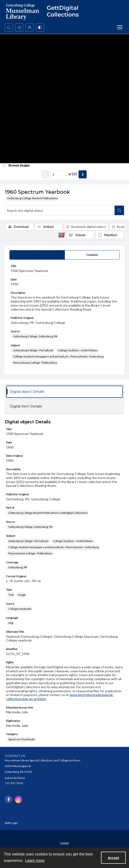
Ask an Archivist (15, 778)
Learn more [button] (35, 861)
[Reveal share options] (19, 27)
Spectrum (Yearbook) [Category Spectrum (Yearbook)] (22, 739)
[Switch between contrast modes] (40, 27)
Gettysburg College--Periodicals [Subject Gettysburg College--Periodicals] (33, 350)
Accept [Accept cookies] (113, 858)
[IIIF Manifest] (109, 235)
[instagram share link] (18, 799)
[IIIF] (62, 235)
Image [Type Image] (22, 595)
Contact (64, 843)
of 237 (73, 174)
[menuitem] (64, 842)
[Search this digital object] (60, 210)
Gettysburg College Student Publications (32, 198)
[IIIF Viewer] (80, 235)
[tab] (37, 255)
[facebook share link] (9, 799)
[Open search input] (9, 27)
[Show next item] (83, 174)
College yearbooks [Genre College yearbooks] (20, 609)
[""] (64, 12)
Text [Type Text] (11, 595)
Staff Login (11, 823)
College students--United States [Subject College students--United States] (78, 350)
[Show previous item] (45, 174)
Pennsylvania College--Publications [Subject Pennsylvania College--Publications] (35, 363)
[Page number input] (59, 174)
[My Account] (30, 27)
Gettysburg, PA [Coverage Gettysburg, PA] (18, 567)
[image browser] (18, 166)
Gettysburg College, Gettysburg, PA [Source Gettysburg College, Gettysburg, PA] (35, 336)
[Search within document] (119, 210)
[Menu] (120, 27)
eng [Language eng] (11, 623)
